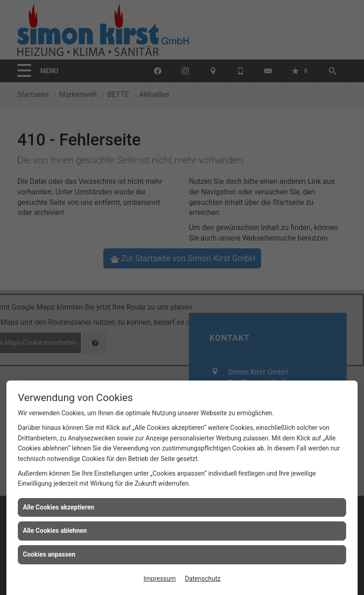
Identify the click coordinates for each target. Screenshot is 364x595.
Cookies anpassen (49, 554)
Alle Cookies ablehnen (55, 531)
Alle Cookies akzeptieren (59, 507)
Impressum (160, 579)
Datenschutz (203, 579)
